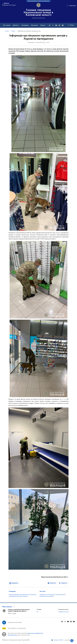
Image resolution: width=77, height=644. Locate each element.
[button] (8, 607)
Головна (7, 31)
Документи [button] (35, 25)
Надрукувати (15, 583)
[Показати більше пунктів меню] (48, 25)
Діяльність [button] (16, 25)
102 (37, 612)
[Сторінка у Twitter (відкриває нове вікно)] (53, 25)
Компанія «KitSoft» (59, 640)
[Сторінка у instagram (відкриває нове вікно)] (59, 25)
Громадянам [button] (25, 25)
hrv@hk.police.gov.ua (64, 612)
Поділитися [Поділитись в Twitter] (64, 583)
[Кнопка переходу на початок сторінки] (71, 641)
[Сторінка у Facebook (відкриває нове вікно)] (50, 25)
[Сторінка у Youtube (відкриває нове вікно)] (56, 25)
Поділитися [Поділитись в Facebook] (53, 583)
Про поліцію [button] (7, 25)
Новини (13, 31)
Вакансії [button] (43, 25)
